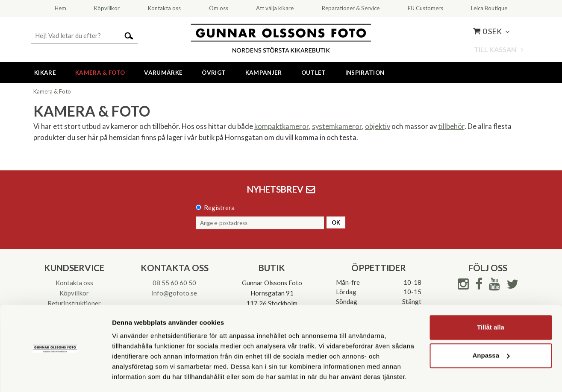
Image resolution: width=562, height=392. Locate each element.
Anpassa (491, 330)
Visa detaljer (131, 375)
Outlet (314, 73)
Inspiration (365, 73)
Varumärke (163, 73)
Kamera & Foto (100, 73)
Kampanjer (264, 73)
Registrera (219, 208)
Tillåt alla (491, 302)
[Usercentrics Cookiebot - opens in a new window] (55, 375)
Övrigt (214, 73)
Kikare (45, 73)
